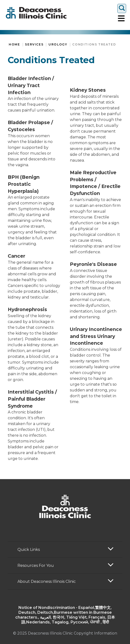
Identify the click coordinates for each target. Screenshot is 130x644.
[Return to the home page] (36, 13)
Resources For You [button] (36, 565)
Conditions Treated (94, 44)
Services (34, 44)
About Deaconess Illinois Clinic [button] (47, 581)
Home (14, 44)
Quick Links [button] (29, 550)
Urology (58, 44)
